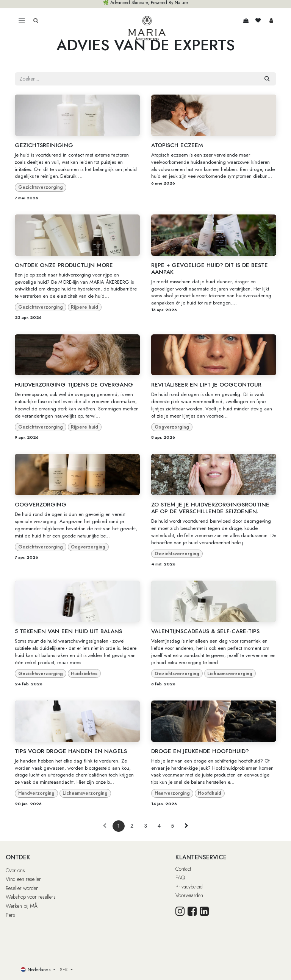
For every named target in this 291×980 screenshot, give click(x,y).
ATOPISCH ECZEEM (177, 145)
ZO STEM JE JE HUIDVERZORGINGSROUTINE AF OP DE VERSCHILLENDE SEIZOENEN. (210, 508)
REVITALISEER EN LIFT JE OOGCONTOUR (206, 385)
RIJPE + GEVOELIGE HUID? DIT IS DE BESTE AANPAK (210, 269)
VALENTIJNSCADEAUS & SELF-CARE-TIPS (205, 631)
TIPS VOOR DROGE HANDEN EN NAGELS (71, 751)
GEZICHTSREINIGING (44, 145)
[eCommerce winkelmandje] (246, 20)
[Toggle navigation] (22, 20)
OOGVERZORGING (41, 505)
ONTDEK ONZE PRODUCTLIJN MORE (64, 265)
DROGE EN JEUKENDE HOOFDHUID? (200, 751)
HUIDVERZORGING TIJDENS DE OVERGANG (74, 385)
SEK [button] (65, 970)
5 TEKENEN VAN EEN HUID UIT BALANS (68, 631)
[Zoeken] (267, 79)
